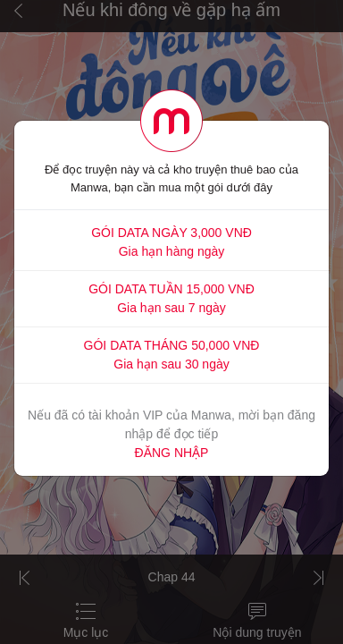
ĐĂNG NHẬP (172, 453)
